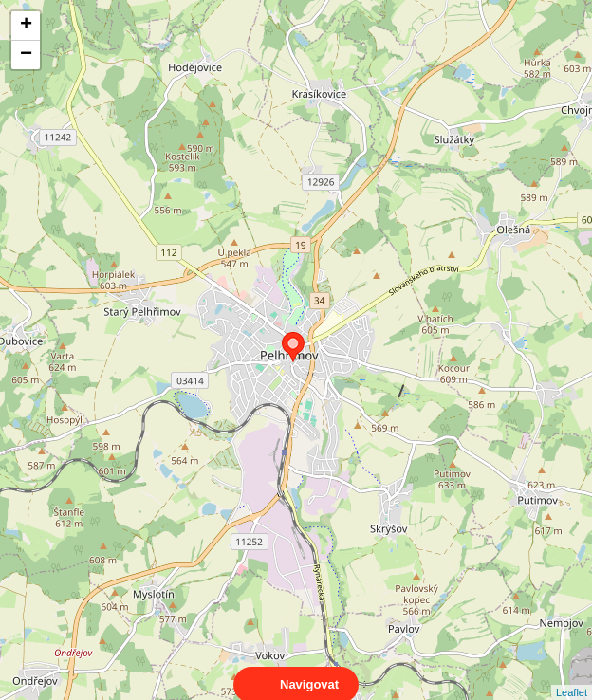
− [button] (26, 55)
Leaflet (572, 675)
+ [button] (26, 26)
